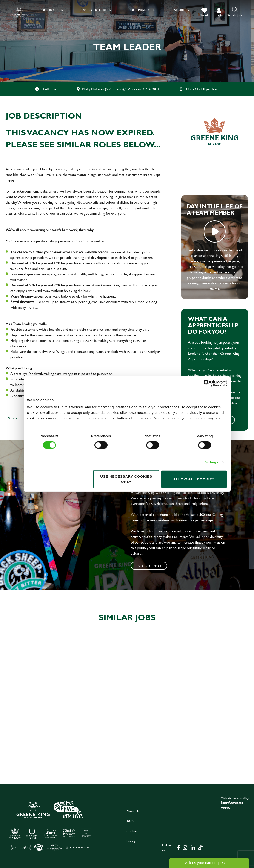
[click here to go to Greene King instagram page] (185, 847)
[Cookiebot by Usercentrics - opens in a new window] (207, 383)
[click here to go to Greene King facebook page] (179, 847)
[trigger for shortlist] (204, 12)
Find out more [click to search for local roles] (149, 566)
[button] (235, 12)
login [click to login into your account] (219, 15)
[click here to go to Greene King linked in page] (193, 847)
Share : (14, 418)
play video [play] (215, 231)
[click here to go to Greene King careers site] (51, 826)
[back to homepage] (19, 12)
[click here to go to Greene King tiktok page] (200, 847)
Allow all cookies (194, 479)
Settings (211, 462)
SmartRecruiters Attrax (232, 805)
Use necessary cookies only (126, 479)
